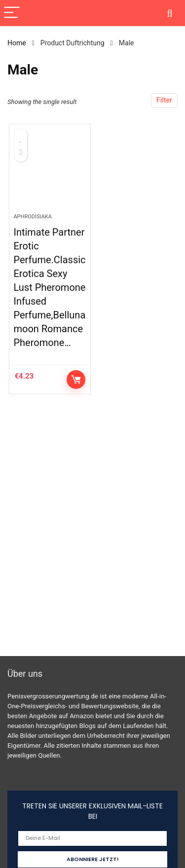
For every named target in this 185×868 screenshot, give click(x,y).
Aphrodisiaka (32, 217)
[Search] (170, 13)
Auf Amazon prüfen (76, 380)
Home (17, 43)
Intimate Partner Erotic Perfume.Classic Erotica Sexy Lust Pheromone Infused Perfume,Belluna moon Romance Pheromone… (49, 287)
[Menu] (12, 13)
